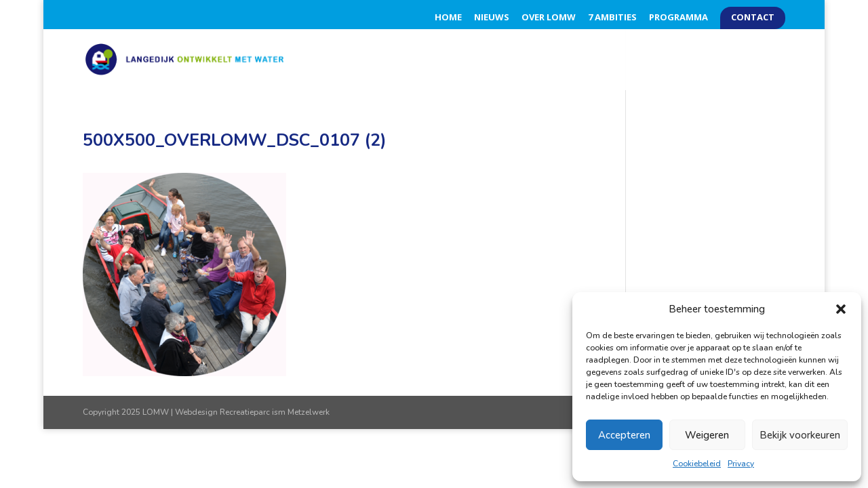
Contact (753, 18)
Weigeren (707, 435)
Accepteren (624, 435)
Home (448, 18)
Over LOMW (549, 18)
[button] (841, 309)
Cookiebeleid (697, 464)
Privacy (741, 464)
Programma (678, 18)
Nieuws (492, 18)
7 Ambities (612, 18)
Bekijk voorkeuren (800, 435)
